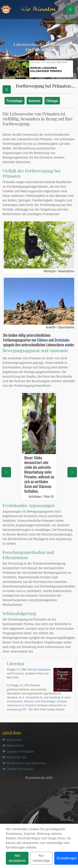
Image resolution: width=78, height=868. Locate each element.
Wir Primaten (39, 9)
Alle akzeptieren (17, 858)
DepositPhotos (67, 22)
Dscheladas (62, 340)
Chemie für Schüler (18, 769)
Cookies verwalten (18, 752)
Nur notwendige (41, 858)
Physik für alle (15, 758)
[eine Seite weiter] (72, 472)
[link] (52, 496)
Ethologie (52, 101)
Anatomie (35, 101)
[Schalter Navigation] (70, 10)
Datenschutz (13, 746)
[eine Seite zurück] (6, 472)
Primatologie (15, 101)
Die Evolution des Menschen (24, 763)
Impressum (12, 740)
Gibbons (42, 340)
